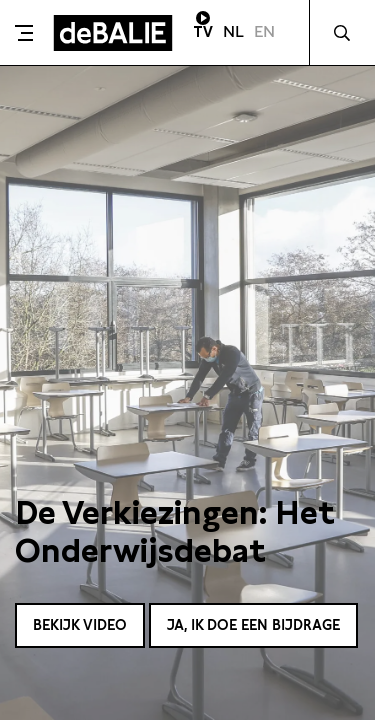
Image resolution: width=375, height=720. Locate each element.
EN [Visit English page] (264, 31)
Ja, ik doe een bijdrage (253, 625)
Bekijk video (80, 625)
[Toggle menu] (24, 33)
